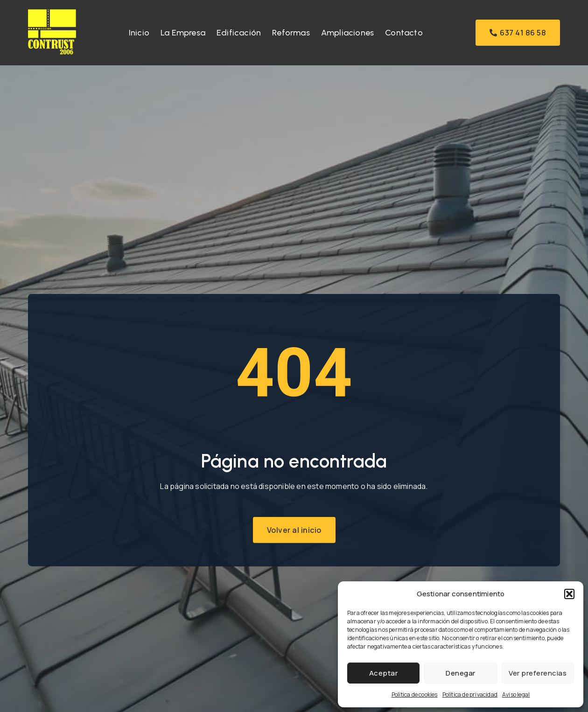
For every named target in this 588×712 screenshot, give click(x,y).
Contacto (404, 33)
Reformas (291, 33)
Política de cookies (415, 695)
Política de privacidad (470, 695)
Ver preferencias (538, 673)
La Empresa (183, 33)
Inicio (139, 33)
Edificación (239, 33)
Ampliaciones (347, 33)
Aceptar (384, 673)
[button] (569, 594)
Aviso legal (516, 695)
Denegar (461, 673)
